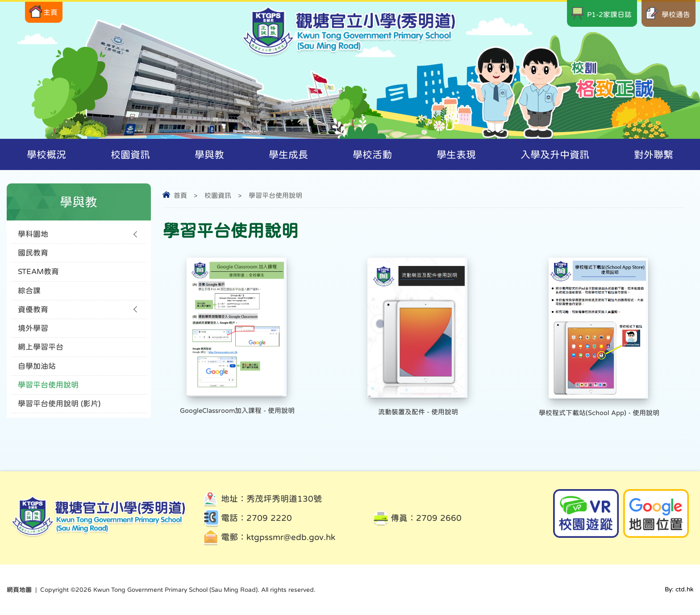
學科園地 (33, 235)
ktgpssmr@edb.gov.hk (291, 537)
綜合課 (29, 293)
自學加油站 (37, 372)
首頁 (180, 195)
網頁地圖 (19, 590)
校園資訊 (218, 195)
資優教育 (33, 313)
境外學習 (33, 333)
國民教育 (33, 254)
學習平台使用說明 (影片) (59, 411)
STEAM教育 (38, 274)
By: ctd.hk (679, 590)
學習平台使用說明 (275, 195)
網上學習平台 (41, 352)
